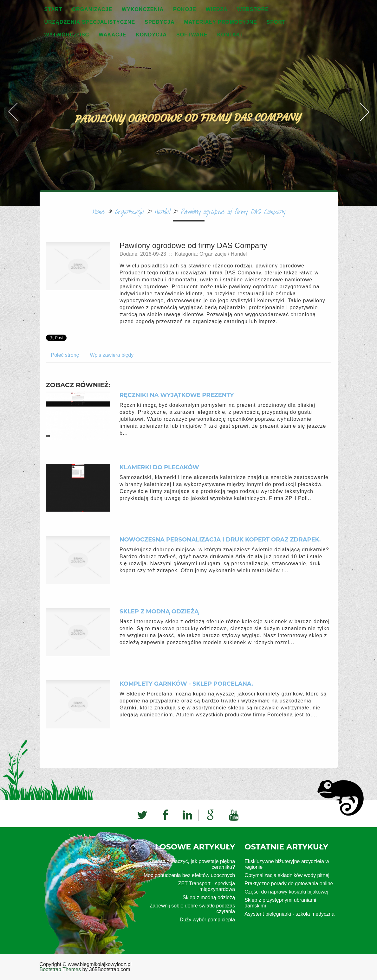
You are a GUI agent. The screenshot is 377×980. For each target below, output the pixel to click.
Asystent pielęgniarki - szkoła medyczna (289, 914)
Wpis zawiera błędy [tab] (112, 355)
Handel (162, 211)
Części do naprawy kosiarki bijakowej (286, 892)
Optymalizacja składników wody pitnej (287, 875)
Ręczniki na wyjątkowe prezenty (177, 395)
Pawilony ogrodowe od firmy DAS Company (233, 211)
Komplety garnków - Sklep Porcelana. (186, 684)
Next (364, 90)
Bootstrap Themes (60, 969)
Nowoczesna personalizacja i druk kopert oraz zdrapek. (220, 540)
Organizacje (129, 211)
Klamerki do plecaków (159, 467)
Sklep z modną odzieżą (159, 612)
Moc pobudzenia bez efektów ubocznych (189, 875)
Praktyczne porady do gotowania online (289, 884)
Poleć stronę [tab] (65, 355)
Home (98, 211)
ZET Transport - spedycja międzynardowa (207, 886)
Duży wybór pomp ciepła (207, 920)
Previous (13, 90)
